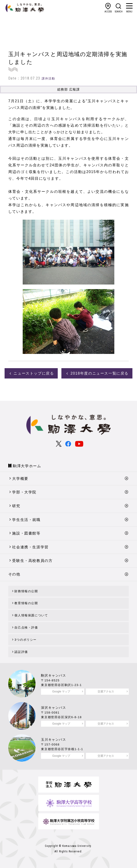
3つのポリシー (25, 640)
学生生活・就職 (26, 520)
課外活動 (48, 78)
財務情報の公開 (26, 591)
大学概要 (20, 479)
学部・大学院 (24, 492)
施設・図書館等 (26, 533)
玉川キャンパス (53, 740)
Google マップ (61, 692)
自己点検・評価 (26, 628)
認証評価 (21, 652)
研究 (16, 506)
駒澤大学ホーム (27, 466)
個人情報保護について (31, 615)
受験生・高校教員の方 (32, 561)
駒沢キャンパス (53, 675)
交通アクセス (106, 692)
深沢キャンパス (53, 708)
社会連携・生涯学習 (30, 547)
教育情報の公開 (26, 603)
